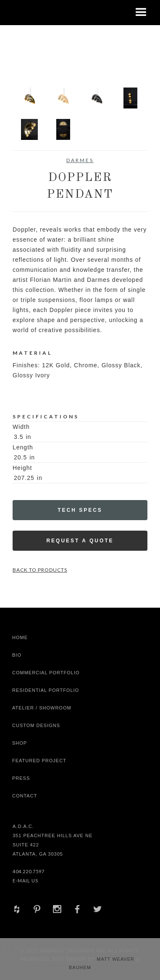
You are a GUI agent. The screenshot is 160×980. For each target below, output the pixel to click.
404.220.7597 (29, 871)
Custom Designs (36, 725)
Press (21, 778)
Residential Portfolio (46, 690)
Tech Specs (80, 510)
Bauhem (80, 967)
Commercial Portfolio (46, 673)
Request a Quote (80, 541)
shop (20, 743)
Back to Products (40, 570)
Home (20, 637)
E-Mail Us (25, 881)
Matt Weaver (116, 959)
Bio (17, 655)
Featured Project (39, 761)
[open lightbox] (29, 98)
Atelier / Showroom (42, 708)
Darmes (80, 160)
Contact (25, 796)
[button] (141, 13)
